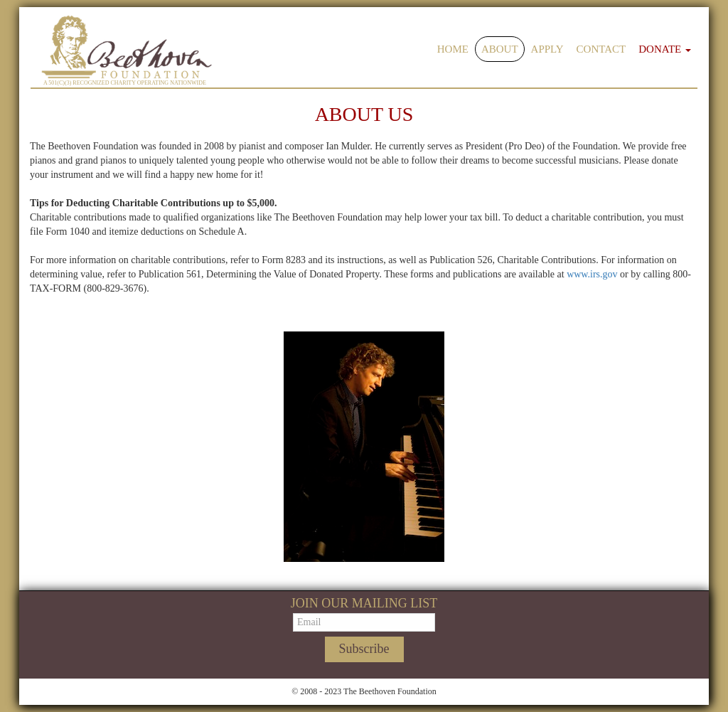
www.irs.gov (592, 274)
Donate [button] (665, 49)
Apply (547, 49)
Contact (601, 49)
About (500, 49)
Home (453, 49)
